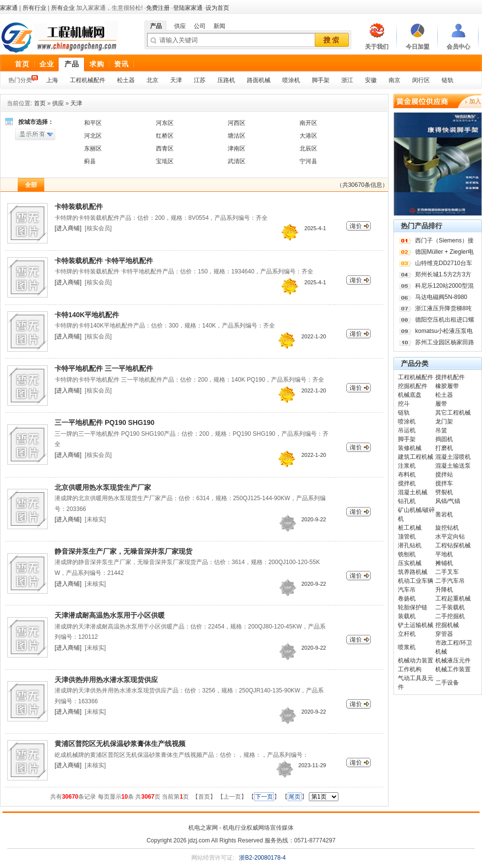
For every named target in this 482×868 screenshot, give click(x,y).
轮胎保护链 (413, 607)
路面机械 (259, 80)
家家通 (9, 8)
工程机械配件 (88, 80)
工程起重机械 (453, 599)
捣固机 (444, 439)
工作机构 (410, 669)
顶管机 (407, 537)
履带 (441, 404)
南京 (394, 80)
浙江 (347, 80)
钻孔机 (407, 501)
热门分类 (20, 80)
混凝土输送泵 (453, 466)
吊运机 (407, 430)
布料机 (407, 475)
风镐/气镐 (448, 501)
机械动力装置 (416, 660)
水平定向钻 (450, 537)
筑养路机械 (413, 572)
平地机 (444, 554)
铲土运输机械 (416, 625)
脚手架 (321, 80)
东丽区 (93, 149)
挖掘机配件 (413, 386)
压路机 (226, 80)
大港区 (308, 136)
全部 (31, 185)
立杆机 (407, 634)
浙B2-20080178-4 (262, 858)
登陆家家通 (188, 8)
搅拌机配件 (450, 377)
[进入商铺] (68, 228)
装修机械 (410, 448)
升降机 (444, 590)
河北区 (93, 136)
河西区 (237, 123)
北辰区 (308, 149)
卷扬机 (407, 599)
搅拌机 (407, 483)
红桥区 (165, 136)
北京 (152, 80)
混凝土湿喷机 (453, 457)
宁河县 (308, 161)
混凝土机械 (413, 492)
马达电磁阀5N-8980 (441, 297)
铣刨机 (407, 554)
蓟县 (90, 161)
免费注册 (158, 8)
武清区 (237, 161)
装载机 (407, 616)
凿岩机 (444, 514)
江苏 (200, 80)
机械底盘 (410, 395)
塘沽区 (237, 136)
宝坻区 (165, 161)
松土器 (126, 80)
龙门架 (444, 421)
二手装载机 (450, 607)
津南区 (237, 149)
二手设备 (447, 683)
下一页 (264, 797)
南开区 (308, 123)
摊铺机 (444, 563)
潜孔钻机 (410, 545)
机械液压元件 (453, 660)
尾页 (295, 797)
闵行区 (421, 80)
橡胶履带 (447, 386)
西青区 (165, 149)
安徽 (371, 80)
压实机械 (410, 563)
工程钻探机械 (453, 545)
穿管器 (444, 634)
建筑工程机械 (416, 457)
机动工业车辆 (416, 581)
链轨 (448, 80)
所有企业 (63, 8)
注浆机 (407, 466)
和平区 (93, 123)
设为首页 (217, 8)
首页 (40, 103)
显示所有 (35, 135)
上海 (52, 80)
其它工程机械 (453, 413)
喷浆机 (407, 647)
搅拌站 (444, 475)
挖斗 (404, 404)
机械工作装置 (453, 669)
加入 (475, 101)
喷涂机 (291, 80)
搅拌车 (444, 483)
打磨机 (444, 448)
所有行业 (34, 8)
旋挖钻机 (447, 528)
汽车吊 (407, 590)
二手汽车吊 (450, 581)
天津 (176, 80)
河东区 (165, 123)
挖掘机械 (447, 625)
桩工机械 (410, 528)
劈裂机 (444, 492)
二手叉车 (447, 572)
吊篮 (441, 430)
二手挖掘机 (450, 616)
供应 (58, 103)
